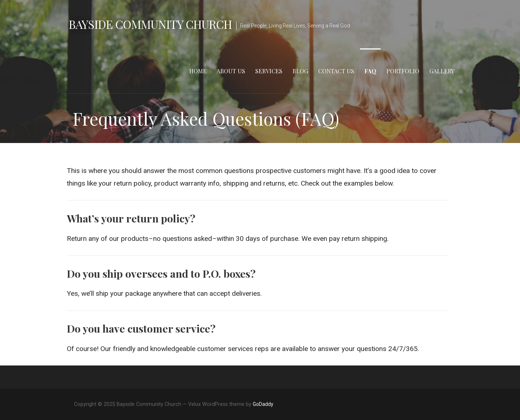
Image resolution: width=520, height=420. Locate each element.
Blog (300, 71)
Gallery (442, 71)
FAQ (370, 71)
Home (198, 71)
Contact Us (336, 71)
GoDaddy (263, 404)
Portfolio (403, 71)
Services (269, 71)
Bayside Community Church (150, 24)
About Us (231, 71)
